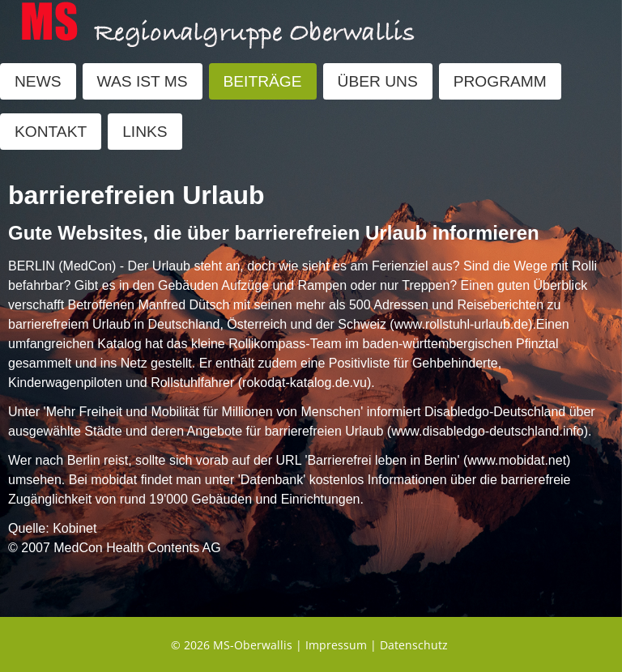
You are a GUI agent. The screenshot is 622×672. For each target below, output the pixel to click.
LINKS (145, 132)
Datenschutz (414, 645)
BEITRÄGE (263, 81)
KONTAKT (51, 132)
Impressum (336, 645)
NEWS (38, 81)
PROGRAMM (500, 81)
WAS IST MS (143, 81)
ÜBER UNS (378, 81)
